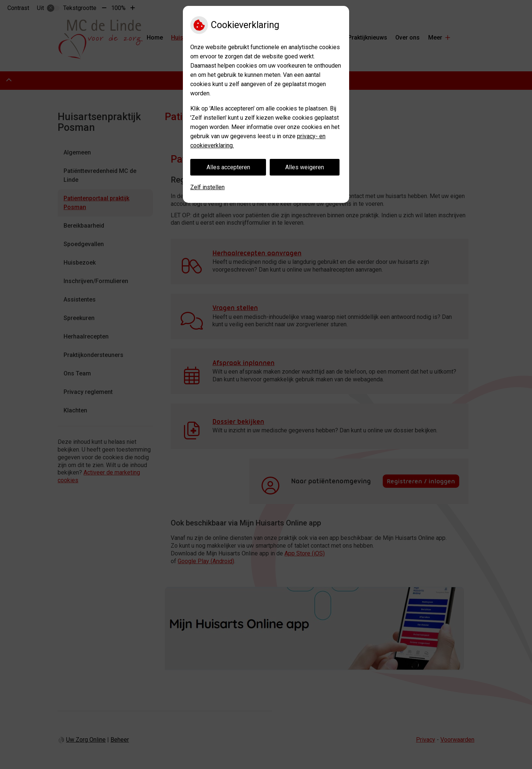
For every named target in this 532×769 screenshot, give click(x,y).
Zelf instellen (207, 187)
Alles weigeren (305, 167)
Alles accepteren (228, 167)
